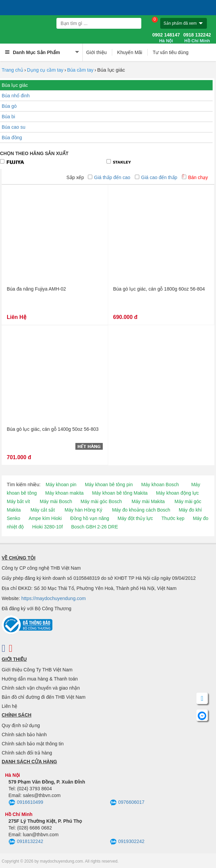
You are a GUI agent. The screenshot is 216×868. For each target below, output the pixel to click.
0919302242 (127, 842)
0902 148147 (166, 38)
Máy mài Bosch (56, 501)
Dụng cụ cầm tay (45, 70)
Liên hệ (9, 706)
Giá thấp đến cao (109, 177)
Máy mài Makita (148, 501)
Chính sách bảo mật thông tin (33, 744)
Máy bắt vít (18, 501)
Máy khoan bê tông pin (109, 485)
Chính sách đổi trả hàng (27, 753)
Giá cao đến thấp (156, 177)
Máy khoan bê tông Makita (120, 493)
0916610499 (26, 803)
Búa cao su (14, 127)
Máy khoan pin (61, 485)
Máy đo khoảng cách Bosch (141, 510)
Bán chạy (195, 177)
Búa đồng (12, 138)
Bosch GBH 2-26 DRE (95, 527)
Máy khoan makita (65, 493)
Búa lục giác (15, 85)
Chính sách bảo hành (24, 735)
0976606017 (127, 803)
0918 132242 (197, 38)
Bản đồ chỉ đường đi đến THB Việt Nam (44, 697)
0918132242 (26, 842)
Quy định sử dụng (21, 725)
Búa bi (8, 117)
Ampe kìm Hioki (45, 518)
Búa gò (9, 106)
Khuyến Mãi (130, 52)
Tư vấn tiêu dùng (171, 52)
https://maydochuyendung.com (54, 598)
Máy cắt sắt (43, 510)
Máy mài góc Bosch (101, 501)
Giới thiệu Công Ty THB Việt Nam (37, 670)
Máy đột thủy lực (135, 518)
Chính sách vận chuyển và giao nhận (41, 688)
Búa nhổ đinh (16, 96)
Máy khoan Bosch (160, 485)
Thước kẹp (173, 518)
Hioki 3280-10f (47, 527)
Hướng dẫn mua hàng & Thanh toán (40, 679)
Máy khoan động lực (178, 493)
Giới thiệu (97, 52)
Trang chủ (13, 70)
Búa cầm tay (80, 70)
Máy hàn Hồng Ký (83, 510)
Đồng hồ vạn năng (90, 518)
